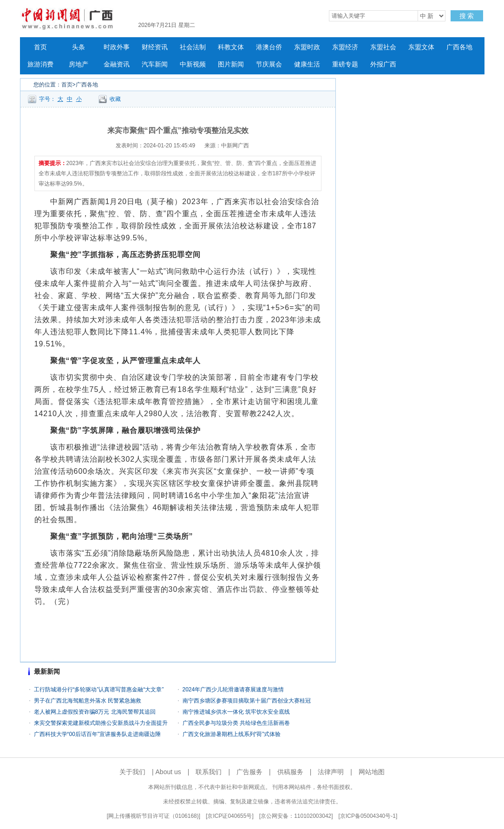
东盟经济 (345, 47)
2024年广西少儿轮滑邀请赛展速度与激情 (233, 690)
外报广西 (383, 64)
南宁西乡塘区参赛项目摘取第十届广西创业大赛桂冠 (247, 701)
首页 (40, 47)
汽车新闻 (155, 64)
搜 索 (467, 16)
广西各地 (459, 47)
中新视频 (193, 64)
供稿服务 (290, 772)
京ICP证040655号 (229, 816)
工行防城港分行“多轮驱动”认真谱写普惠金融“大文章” (99, 690)
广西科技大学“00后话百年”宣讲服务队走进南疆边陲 (97, 734)
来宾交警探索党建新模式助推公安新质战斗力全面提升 (101, 723)
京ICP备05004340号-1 (368, 816)
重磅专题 (345, 64)
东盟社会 (383, 47)
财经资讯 (155, 47)
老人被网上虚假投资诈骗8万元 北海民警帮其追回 (95, 712)
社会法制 (193, 47)
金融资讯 (117, 64)
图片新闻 (231, 64)
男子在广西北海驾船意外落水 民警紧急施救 (88, 701)
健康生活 (307, 64)
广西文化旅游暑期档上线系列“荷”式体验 (232, 734)
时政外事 (117, 47)
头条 (79, 47)
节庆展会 (269, 64)
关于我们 (132, 772)
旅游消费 (40, 64)
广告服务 (249, 772)
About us (168, 772)
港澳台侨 (269, 47)
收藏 (115, 99)
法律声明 (331, 772)
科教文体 (231, 47)
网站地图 (372, 772)
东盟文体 (421, 47)
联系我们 (209, 772)
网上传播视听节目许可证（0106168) (154, 816)
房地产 (79, 64)
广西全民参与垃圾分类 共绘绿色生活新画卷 (236, 723)
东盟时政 (307, 47)
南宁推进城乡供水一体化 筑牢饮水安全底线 (236, 712)
